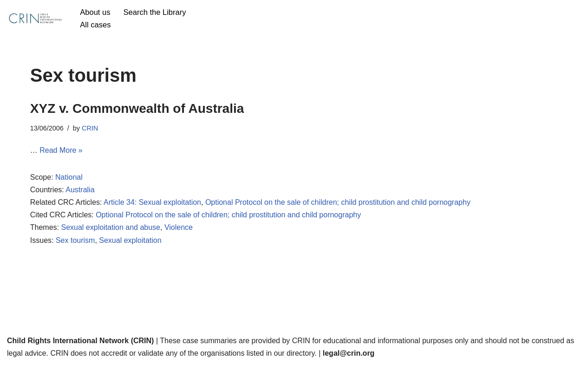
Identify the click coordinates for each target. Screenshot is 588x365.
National (69, 177)
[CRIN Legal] (35, 19)
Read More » (61, 150)
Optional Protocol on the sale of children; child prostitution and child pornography (338, 202)
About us (95, 12)
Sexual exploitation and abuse (111, 227)
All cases (95, 25)
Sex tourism (75, 240)
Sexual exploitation (130, 240)
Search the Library (155, 12)
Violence (179, 227)
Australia (80, 190)
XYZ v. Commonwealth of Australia (137, 108)
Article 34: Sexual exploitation (152, 202)
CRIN (90, 128)
